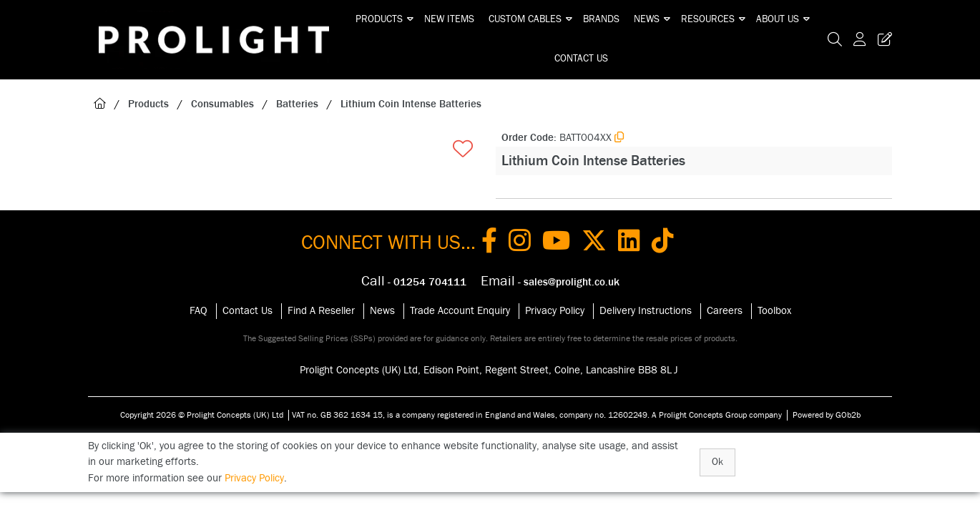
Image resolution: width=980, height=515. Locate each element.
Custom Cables (525, 19)
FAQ (199, 311)
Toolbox (774, 311)
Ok (717, 462)
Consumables (222, 104)
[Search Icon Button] (835, 40)
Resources (708, 19)
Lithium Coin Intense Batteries (411, 104)
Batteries (297, 104)
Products (379, 19)
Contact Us (581, 59)
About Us (778, 19)
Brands (601, 19)
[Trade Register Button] (882, 40)
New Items (449, 19)
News (647, 19)
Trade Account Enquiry (460, 311)
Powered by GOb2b (827, 415)
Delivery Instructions (646, 311)
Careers (725, 311)
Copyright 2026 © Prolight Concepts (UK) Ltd (202, 415)
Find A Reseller (321, 311)
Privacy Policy (555, 311)
